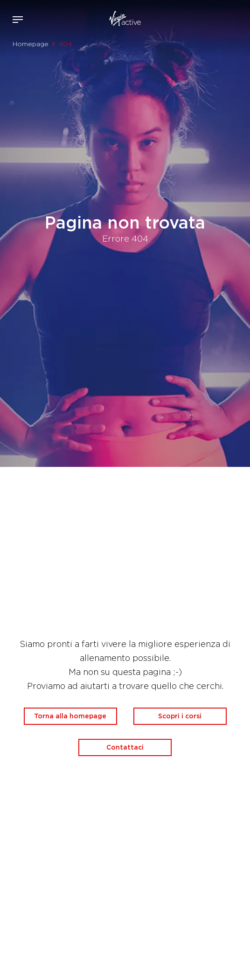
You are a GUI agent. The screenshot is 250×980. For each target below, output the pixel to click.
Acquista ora (226, 18)
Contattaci (125, 747)
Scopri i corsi (180, 716)
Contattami (240, 18)
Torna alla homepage (70, 716)
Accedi (212, 20)
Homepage (31, 44)
